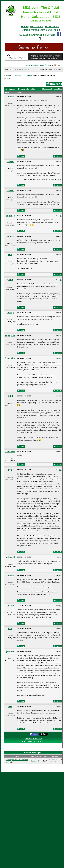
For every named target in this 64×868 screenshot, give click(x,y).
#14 (60, 557)
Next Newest (38, 741)
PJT (10, 470)
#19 (60, 706)
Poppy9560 (10, 335)
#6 (61, 254)
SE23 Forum (9, 75)
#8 (61, 313)
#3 (61, 190)
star (10, 255)
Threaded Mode (47, 89)
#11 (60, 396)
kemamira (10, 358)
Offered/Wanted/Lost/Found (37, 30)
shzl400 (10, 96)
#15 (60, 575)
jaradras (10, 651)
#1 (61, 96)
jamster (10, 162)
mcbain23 (10, 557)
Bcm (10, 629)
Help (57, 65)
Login (20, 69)
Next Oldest (28, 741)
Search (49, 65)
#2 (61, 161)
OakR (10, 280)
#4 (61, 216)
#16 (60, 606)
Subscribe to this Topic (33, 739)
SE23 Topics (36, 27)
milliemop (10, 216)
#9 (61, 335)
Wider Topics (52, 27)
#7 (61, 280)
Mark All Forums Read (35, 65)
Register (26, 69)
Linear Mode (58, 89)
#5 (61, 236)
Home (24, 27)
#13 (60, 470)
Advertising (39, 35)
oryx (10, 706)
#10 (60, 358)
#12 (60, 452)
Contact (51, 35)
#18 (60, 651)
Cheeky (10, 313)
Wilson (32, 761)
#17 (60, 628)
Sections (18, 75)
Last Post (51, 762)
